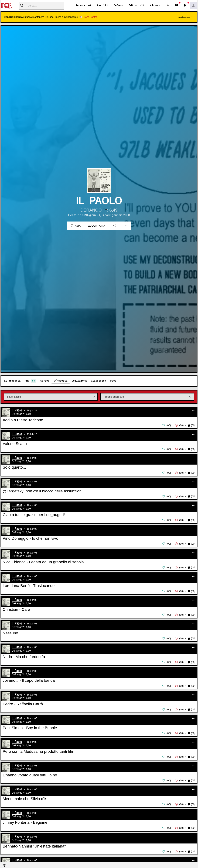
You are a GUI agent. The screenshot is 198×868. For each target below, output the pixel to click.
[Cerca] (41, 6)
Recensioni (83, 6)
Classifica (98, 381)
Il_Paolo (17, 411)
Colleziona (79, 381)
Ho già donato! (185, 17)
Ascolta (62, 381)
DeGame (118, 6)
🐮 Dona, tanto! (88, 17)
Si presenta (12, 381)
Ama (76, 226)
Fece (113, 381)
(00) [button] (192, 426)
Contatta (97, 226)
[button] (168, 6)
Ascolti (102, 6)
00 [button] (169, 426)
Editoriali (136, 6)
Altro (154, 6)
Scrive (45, 381)
